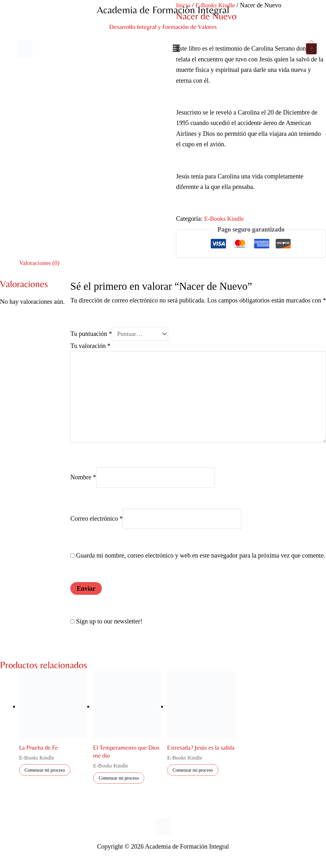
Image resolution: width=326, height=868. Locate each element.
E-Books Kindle (225, 219)
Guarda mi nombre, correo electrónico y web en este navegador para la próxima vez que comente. (201, 561)
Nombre (83, 482)
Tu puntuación (91, 334)
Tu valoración (90, 346)
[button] (176, 49)
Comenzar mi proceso (47, 776)
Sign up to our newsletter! (109, 627)
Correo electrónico (96, 524)
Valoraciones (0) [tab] (40, 263)
